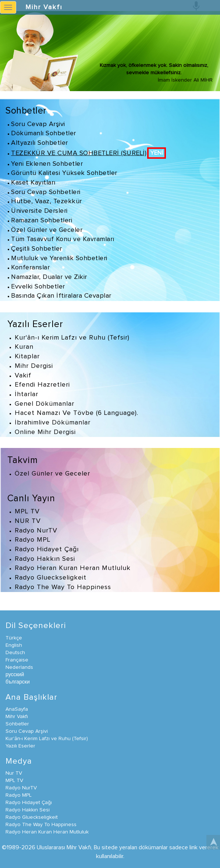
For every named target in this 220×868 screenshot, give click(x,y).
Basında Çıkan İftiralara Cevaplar (61, 296)
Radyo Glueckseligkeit (51, 578)
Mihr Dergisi (34, 366)
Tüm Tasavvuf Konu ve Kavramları (63, 239)
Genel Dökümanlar (45, 404)
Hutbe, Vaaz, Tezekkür (47, 201)
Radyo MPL (33, 540)
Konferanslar (30, 268)
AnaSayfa (17, 709)
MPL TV (27, 512)
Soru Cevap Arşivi (38, 124)
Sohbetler (26, 111)
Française (17, 660)
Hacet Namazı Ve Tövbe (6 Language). (77, 413)
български (18, 682)
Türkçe (14, 638)
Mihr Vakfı (44, 7)
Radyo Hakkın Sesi (45, 559)
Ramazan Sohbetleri (42, 220)
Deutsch (15, 653)
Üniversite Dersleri (39, 211)
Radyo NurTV (36, 531)
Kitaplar (27, 356)
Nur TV (14, 773)
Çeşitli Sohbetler (37, 249)
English (14, 645)
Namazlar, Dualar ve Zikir (49, 277)
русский (15, 675)
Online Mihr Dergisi (45, 432)
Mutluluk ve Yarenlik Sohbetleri (59, 258)
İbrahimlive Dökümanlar (53, 423)
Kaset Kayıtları (33, 183)
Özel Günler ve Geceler (47, 230)
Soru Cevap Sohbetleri (46, 192)
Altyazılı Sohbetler (40, 143)
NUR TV (28, 521)
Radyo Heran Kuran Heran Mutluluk (73, 568)
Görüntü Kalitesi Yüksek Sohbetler (64, 173)
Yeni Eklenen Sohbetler (47, 164)
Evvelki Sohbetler (38, 287)
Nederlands (19, 667)
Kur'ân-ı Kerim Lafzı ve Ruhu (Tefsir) (72, 338)
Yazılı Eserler (35, 324)
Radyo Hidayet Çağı (47, 549)
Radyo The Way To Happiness (63, 587)
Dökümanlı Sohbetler (44, 133)
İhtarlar (26, 394)
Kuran (24, 347)
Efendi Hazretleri (42, 385)
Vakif (23, 376)
